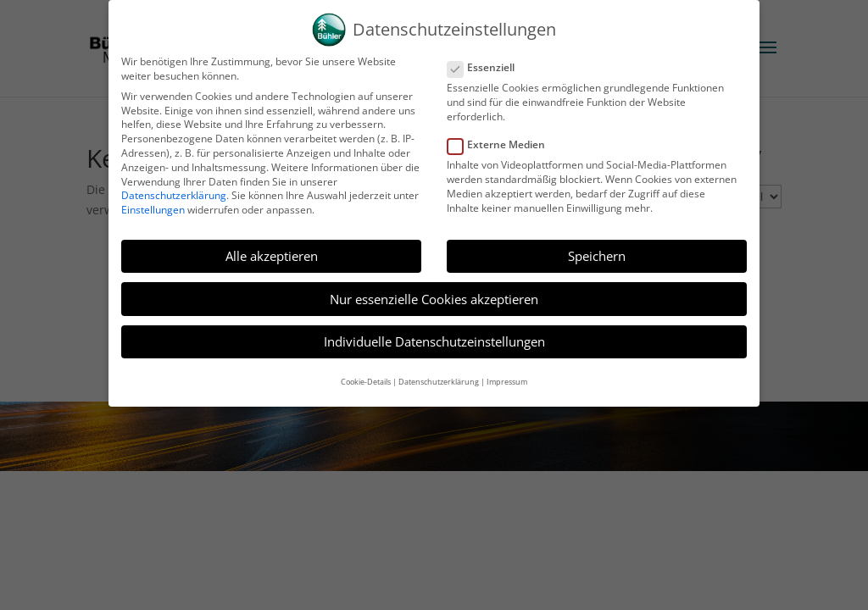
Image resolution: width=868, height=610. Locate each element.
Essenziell (488, 58)
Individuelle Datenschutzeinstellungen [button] (434, 332)
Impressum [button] (507, 372)
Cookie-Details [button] (366, 372)
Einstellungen (153, 200)
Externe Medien (503, 135)
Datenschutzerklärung (174, 186)
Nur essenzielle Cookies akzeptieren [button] (434, 289)
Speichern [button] (597, 246)
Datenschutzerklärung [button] (439, 372)
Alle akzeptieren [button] (272, 246)
